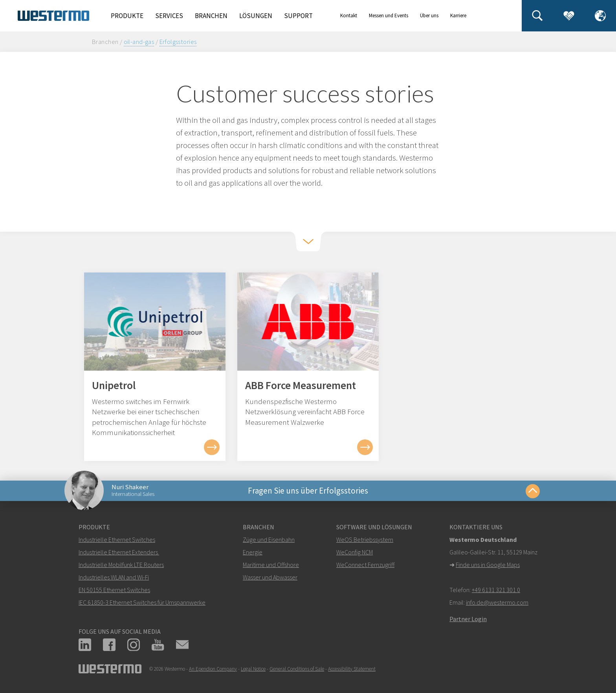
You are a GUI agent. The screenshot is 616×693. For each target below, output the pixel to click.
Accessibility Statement (352, 669)
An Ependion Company (213, 669)
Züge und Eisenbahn (269, 539)
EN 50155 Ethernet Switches (114, 590)
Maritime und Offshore (271, 565)
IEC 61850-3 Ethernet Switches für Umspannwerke (142, 602)
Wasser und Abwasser (270, 577)
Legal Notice (253, 669)
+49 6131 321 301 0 (496, 590)
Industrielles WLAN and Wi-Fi (114, 577)
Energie (253, 552)
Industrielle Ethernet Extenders (118, 552)
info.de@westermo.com (497, 602)
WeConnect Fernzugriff (365, 565)
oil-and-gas (139, 42)
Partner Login (468, 619)
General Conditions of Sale (297, 669)
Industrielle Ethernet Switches (117, 539)
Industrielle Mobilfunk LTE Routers (121, 565)
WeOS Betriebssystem (365, 539)
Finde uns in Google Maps (488, 565)
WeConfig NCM (355, 552)
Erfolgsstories (178, 42)
